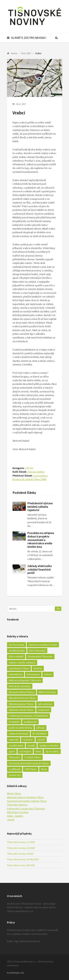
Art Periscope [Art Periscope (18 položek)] (16, 645)
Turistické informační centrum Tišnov (27, 801)
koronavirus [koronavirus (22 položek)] (33, 674)
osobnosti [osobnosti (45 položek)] (44, 710)
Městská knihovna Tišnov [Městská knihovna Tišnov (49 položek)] (22, 698)
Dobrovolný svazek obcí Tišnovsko (26, 808)
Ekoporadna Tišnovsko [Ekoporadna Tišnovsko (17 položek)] (40, 656)
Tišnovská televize (17, 805)
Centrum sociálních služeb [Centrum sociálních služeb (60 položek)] (43, 645)
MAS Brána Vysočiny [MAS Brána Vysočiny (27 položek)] (20, 686)
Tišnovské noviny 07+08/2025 (23, 859)
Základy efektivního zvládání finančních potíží (40, 570)
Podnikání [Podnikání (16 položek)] (14, 722)
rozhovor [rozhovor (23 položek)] (28, 740)
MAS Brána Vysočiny (18, 812)
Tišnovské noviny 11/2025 (21, 842)
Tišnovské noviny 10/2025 (21, 848)
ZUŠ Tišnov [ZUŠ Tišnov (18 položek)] (31, 769)
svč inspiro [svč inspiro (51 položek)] (25, 751)
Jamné (11, 820)
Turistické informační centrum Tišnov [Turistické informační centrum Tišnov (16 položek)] (29, 763)
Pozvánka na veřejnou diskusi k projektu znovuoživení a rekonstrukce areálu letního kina (41, 540)
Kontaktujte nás (16, 973)
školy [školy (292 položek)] (44, 769)
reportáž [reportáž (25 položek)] (14, 740)
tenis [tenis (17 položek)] (38, 751)
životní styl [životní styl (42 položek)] (15, 775)
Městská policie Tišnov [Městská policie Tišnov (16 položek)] (21, 704)
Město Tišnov (14, 793)
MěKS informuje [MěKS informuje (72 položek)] (47, 692)
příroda (29, 468)
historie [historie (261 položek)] (38, 668)
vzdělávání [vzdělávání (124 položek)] (15, 769)
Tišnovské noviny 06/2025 (21, 865)
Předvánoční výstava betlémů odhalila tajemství (40, 507)
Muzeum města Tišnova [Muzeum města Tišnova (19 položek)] (22, 692)
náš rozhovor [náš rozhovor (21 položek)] (45, 704)
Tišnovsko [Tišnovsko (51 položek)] (14, 757)
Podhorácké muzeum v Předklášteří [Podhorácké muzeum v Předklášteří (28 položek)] (28, 716)
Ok (58, 609)
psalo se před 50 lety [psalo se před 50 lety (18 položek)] (20, 728)
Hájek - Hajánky (15, 816)
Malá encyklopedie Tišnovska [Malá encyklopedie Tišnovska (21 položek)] (25, 680)
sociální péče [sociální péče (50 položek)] (16, 746)
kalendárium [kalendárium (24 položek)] (16, 674)
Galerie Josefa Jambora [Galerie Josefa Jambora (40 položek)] (22, 663)
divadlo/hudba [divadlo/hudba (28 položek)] (17, 651)
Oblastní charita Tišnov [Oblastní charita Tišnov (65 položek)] (21, 710)
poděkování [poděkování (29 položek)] (30, 722)
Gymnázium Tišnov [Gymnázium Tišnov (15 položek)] (19, 668)
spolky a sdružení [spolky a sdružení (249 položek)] (49, 746)
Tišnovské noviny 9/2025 (20, 854)
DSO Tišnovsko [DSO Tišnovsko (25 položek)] (37, 651)
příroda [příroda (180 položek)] (40, 728)
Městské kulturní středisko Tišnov (25, 797)
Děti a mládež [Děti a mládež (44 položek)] (16, 656)
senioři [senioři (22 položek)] (41, 740)
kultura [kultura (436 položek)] (48, 674)
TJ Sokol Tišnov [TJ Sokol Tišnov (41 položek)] (33, 757)
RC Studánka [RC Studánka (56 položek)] (39, 734)
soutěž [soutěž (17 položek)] (31, 746)
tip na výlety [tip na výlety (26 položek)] (52, 751)
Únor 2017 (21, 104)
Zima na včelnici (36, 472)
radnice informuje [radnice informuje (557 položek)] (18, 734)
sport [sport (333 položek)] (12, 751)
